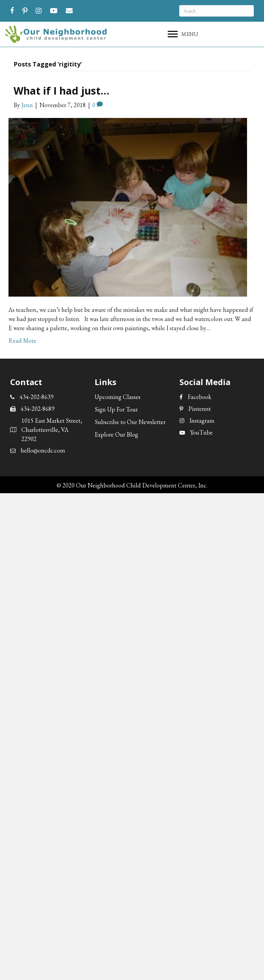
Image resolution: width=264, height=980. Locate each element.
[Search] (216, 11)
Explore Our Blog (116, 434)
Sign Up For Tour (116, 409)
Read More (22, 341)
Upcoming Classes (118, 397)
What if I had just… (61, 91)
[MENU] (183, 34)
